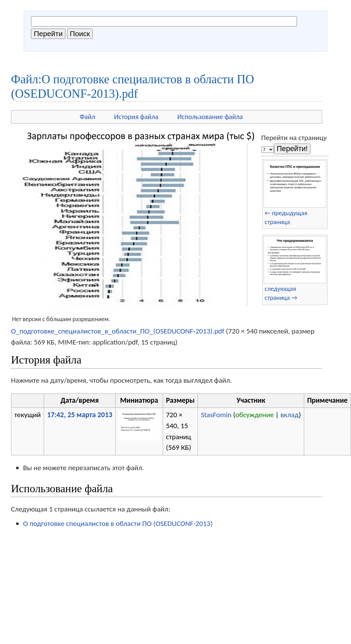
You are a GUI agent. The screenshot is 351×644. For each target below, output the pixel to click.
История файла (136, 117)
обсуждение (255, 415)
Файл (87, 117)
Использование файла (210, 117)
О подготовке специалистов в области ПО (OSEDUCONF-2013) (118, 524)
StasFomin (216, 415)
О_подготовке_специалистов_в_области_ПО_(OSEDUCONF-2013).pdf (118, 331)
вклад (290, 415)
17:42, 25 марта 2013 (80, 415)
